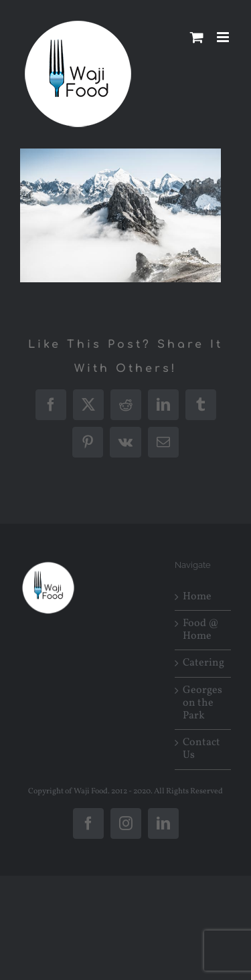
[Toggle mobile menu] (224, 37)
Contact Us (201, 749)
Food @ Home (201, 630)
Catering (203, 663)
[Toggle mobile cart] (197, 37)
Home (197, 597)
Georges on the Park (202, 704)
